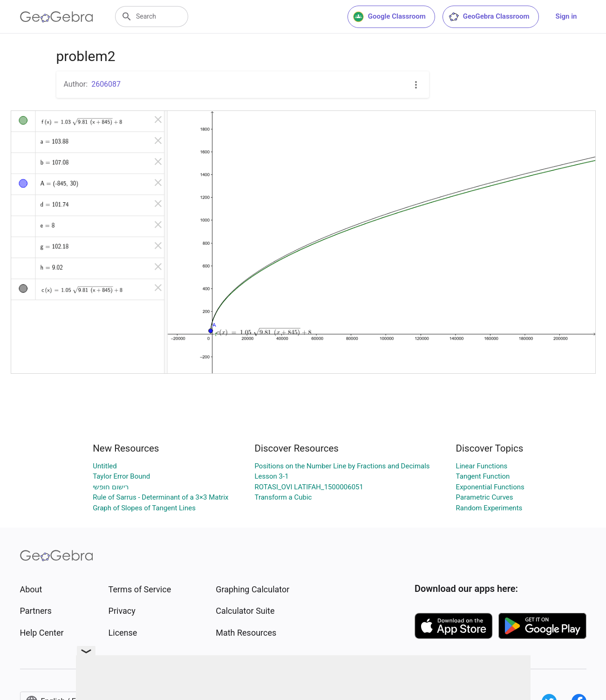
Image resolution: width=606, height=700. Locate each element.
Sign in (566, 16)
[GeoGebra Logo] (57, 17)
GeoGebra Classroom (489, 17)
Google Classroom (389, 17)
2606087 (106, 84)
